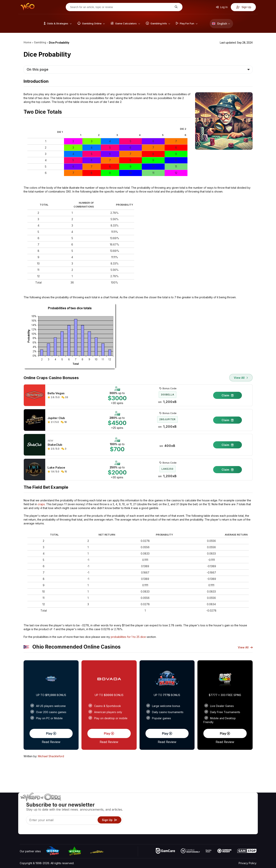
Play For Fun (188, 820)
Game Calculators (191, 809)
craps (41, 504)
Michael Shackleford (51, 756)
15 (64, 472)
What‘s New (228, 820)
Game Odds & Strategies (196, 803)
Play (51, 733)
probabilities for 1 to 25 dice (128, 637)
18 (64, 422)
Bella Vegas (56, 393)
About (225, 803)
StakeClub (55, 445)
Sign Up (244, 7)
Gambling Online (190, 825)
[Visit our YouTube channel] (23, 830)
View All (241, 378)
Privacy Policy (248, 863)
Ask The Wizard (190, 831)
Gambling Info (189, 814)
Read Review (51, 742)
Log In (222, 7)
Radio (224, 825)
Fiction (246, 820)
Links (224, 814)
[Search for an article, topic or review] (121, 7)
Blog (244, 809)
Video (245, 803)
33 (65, 397)
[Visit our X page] (31, 830)
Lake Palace (56, 468)
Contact (226, 809)
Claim (228, 395)
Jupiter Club (56, 418)
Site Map (247, 814)
